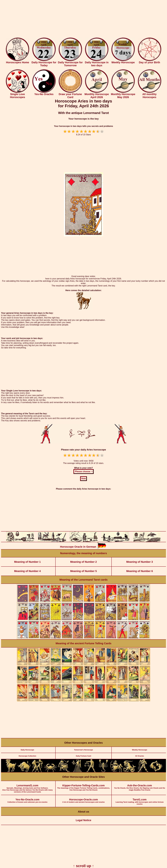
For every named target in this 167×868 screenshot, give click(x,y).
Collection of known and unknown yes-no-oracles (27, 799)
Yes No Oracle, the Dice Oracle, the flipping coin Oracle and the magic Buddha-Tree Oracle (140, 786)
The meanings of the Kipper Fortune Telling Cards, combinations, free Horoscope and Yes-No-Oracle (83, 786)
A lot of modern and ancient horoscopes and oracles (83, 799)
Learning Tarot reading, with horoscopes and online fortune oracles (140, 800)
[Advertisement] (83, 19)
